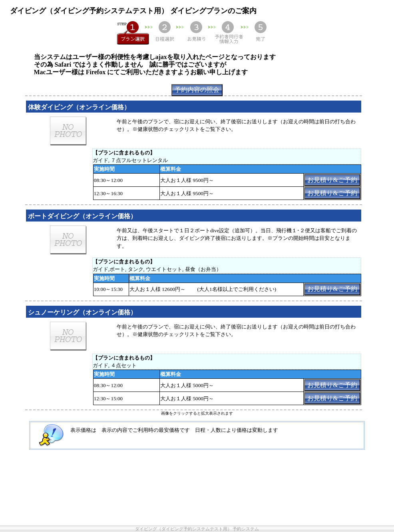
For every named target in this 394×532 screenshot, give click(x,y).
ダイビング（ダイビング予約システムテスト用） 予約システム (197, 529)
